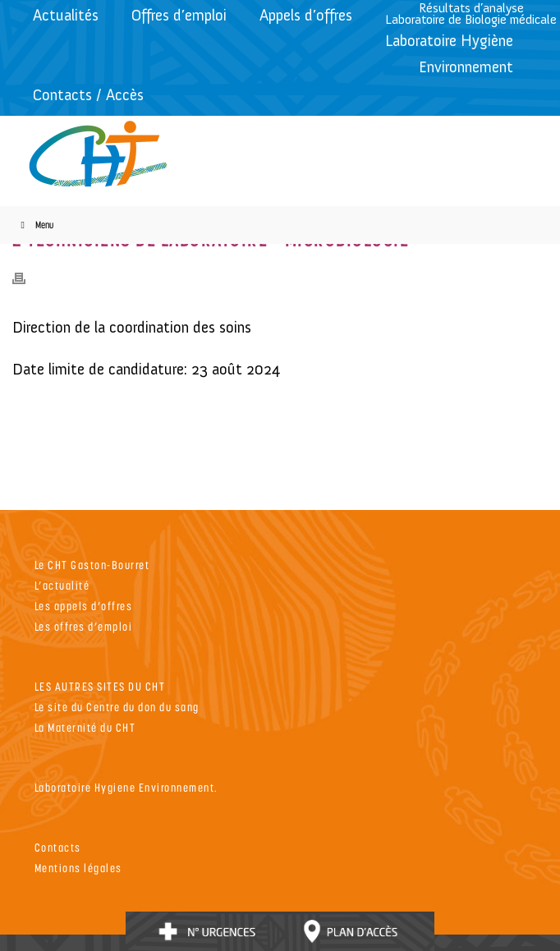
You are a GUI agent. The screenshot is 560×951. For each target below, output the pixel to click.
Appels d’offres (306, 15)
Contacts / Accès (88, 95)
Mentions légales (78, 868)
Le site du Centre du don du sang (117, 707)
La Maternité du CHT (85, 727)
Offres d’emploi (179, 15)
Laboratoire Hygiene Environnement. (126, 787)
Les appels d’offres (84, 606)
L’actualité (62, 585)
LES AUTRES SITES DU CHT (100, 686)
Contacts (58, 847)
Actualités (66, 15)
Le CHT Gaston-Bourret (92, 565)
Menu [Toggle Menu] (35, 225)
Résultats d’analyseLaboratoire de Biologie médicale (471, 14)
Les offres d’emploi (84, 626)
